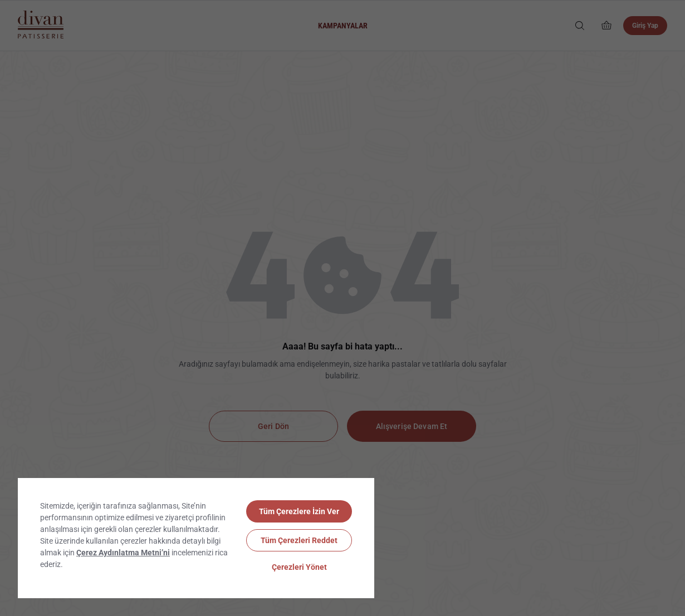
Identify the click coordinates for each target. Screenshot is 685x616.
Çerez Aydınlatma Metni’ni (123, 553)
